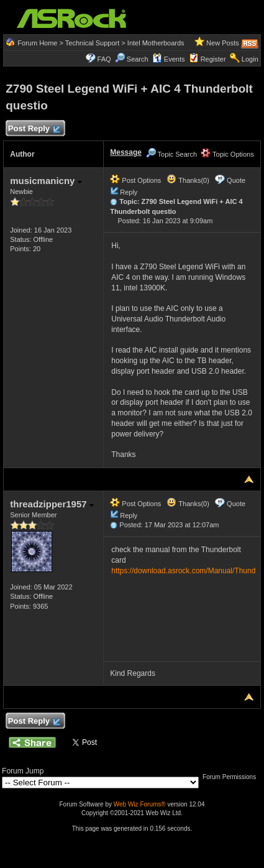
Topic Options (227, 154)
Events (169, 59)
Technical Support (92, 43)
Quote (236, 180)
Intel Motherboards (156, 43)
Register (213, 59)
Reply (129, 192)
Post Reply (34, 129)
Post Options (135, 180)
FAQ (104, 59)
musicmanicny (46, 181)
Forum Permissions (232, 777)
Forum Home (37, 43)
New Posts (223, 43)
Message (126, 152)
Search (138, 59)
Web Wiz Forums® (140, 804)
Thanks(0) (188, 180)
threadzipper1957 (52, 504)
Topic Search (171, 154)
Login (250, 59)
